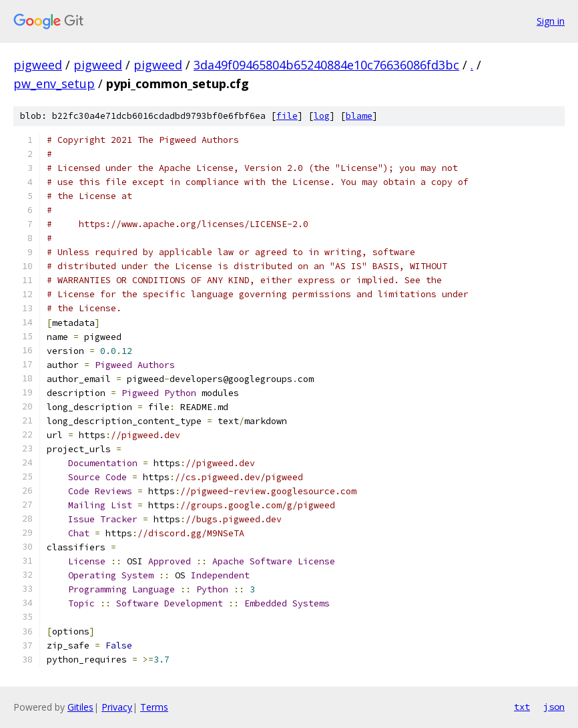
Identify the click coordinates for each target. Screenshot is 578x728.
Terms (154, 707)
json (554, 707)
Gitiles (80, 707)
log (322, 116)
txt (522, 707)
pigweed (38, 65)
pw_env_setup (54, 83)
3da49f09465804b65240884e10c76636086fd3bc (326, 65)
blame (359, 116)
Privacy (117, 707)
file (287, 116)
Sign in (551, 21)
